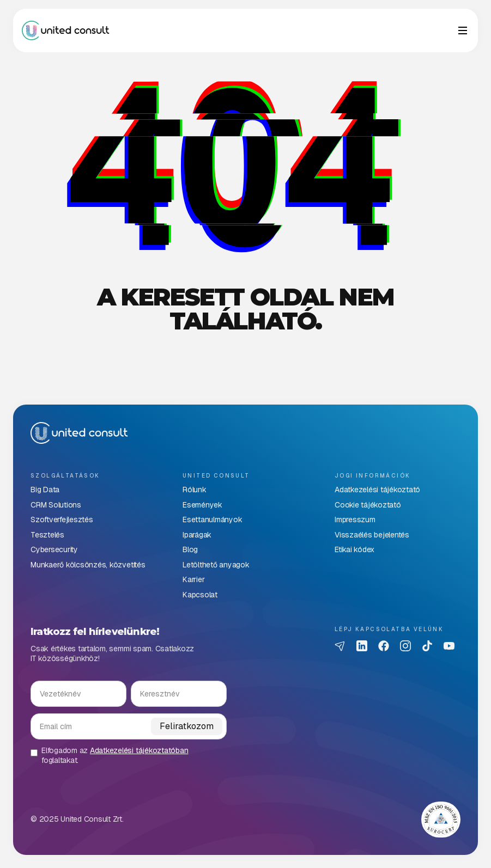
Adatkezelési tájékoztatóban (139, 750)
